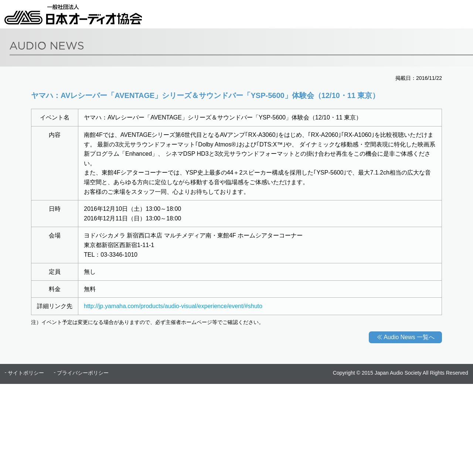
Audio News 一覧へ (409, 337)
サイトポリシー (26, 373)
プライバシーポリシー (83, 373)
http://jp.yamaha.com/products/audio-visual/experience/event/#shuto (173, 306)
